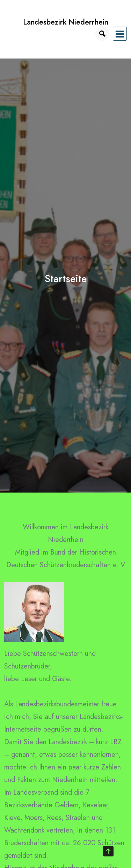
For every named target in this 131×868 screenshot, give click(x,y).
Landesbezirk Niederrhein (66, 22)
